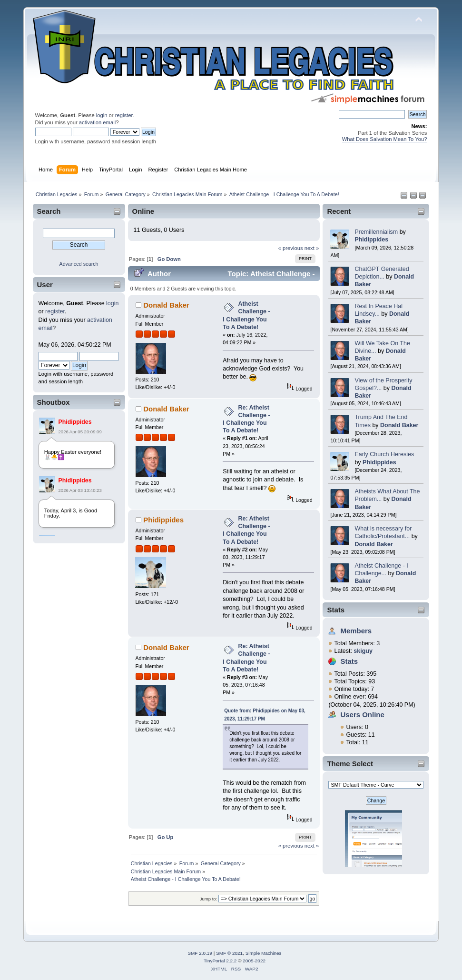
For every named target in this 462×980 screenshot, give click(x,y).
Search (49, 211)
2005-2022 (254, 961)
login (102, 115)
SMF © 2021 (229, 953)
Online (143, 211)
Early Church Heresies (384, 454)
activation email (97, 122)
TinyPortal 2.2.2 (220, 961)
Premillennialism (376, 232)
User (45, 285)
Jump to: (209, 899)
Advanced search (79, 264)
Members (356, 631)
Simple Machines (264, 953)
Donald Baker (399, 425)
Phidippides (75, 422)
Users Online (362, 715)
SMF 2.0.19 (200, 953)
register (124, 115)
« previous (291, 248)
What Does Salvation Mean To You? (385, 139)
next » (312, 248)
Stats (336, 610)
